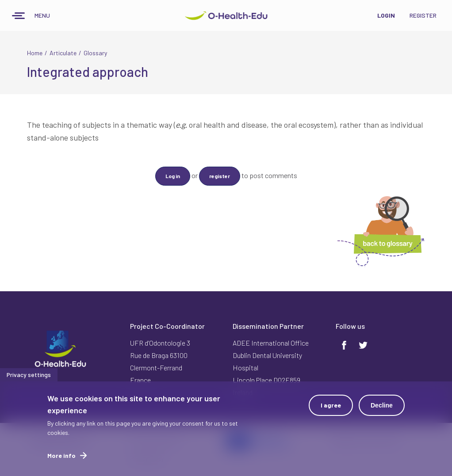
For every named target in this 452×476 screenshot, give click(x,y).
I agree (331, 408)
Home (35, 53)
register (220, 176)
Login (386, 15)
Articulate (63, 53)
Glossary (95, 53)
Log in (173, 176)
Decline (382, 408)
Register (423, 15)
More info (61, 458)
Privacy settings (29, 377)
